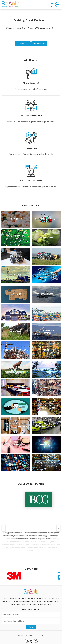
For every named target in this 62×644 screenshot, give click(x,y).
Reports (23, 44)
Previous (4, 528)
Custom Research (39, 44)
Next (58, 528)
